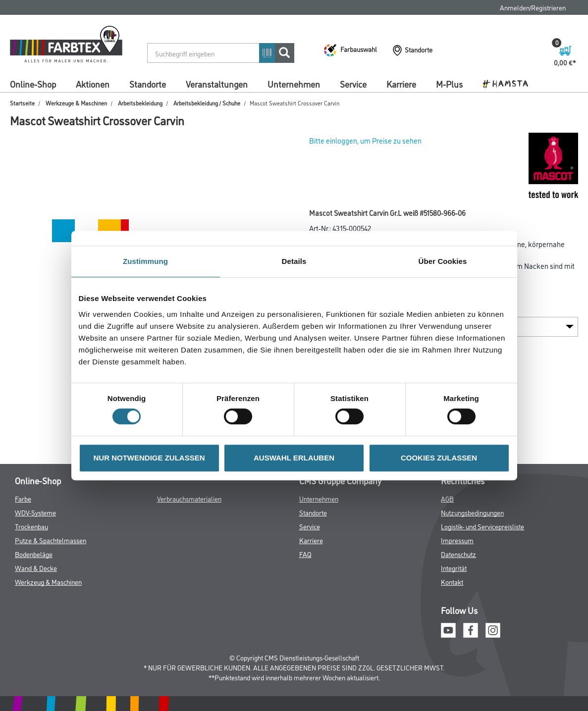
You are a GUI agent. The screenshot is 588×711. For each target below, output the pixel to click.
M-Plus (449, 84)
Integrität (454, 568)
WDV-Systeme (35, 512)
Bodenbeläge (34, 554)
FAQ (305, 554)
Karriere (401, 84)
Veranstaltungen (217, 84)
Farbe (23, 498)
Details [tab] (294, 261)
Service (353, 84)
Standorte (148, 84)
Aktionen (93, 84)
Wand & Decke (36, 568)
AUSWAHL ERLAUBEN (294, 458)
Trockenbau (31, 526)
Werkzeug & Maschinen (48, 582)
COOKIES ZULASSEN (439, 458)
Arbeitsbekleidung (140, 103)
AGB (447, 498)
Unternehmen (294, 84)
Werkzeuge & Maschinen (76, 103)
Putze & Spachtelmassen (51, 540)
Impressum (457, 540)
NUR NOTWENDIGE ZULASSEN (149, 458)
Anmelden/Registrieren (533, 7)
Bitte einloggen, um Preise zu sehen (365, 140)
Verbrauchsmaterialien (189, 498)
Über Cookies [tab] (443, 261)
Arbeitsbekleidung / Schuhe (207, 103)
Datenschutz (458, 554)
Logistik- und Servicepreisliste (482, 526)
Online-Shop (33, 84)
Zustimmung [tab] (145, 261)
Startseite (22, 103)
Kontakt (452, 582)
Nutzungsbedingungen (472, 512)
